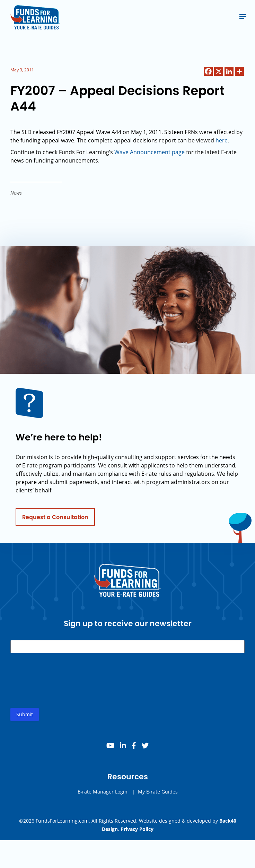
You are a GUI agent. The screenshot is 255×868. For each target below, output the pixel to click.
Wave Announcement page (150, 152)
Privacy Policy (137, 829)
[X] (219, 71)
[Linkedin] (229, 71)
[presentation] (63, 688)
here (222, 140)
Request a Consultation (55, 519)
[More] (239, 71)
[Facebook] (208, 71)
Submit (25, 716)
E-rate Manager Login (103, 794)
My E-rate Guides (158, 794)
